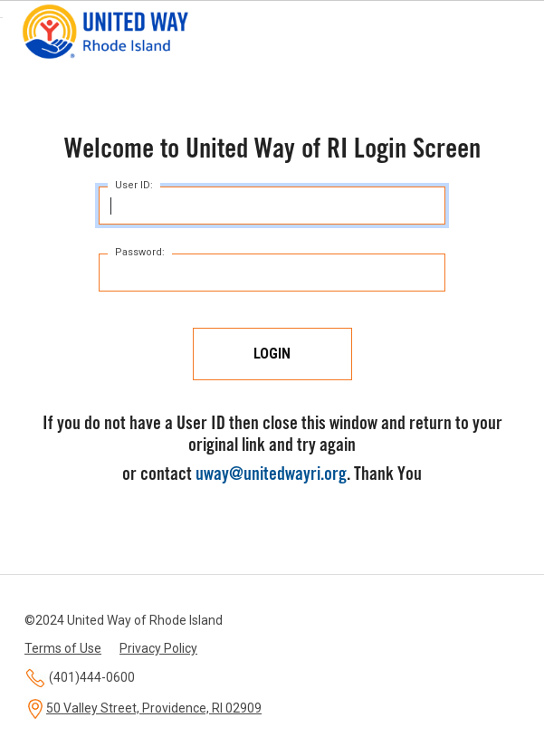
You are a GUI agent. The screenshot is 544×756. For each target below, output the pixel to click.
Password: (140, 252)
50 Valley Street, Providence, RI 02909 (154, 708)
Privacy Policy (158, 648)
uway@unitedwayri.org (271, 476)
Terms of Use (63, 648)
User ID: (134, 185)
